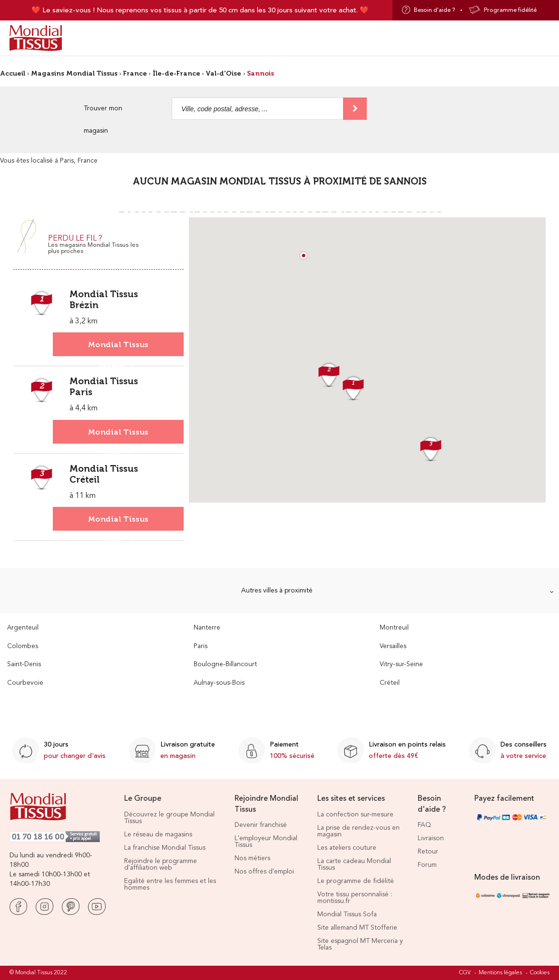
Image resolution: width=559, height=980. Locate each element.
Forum (427, 865)
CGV (465, 973)
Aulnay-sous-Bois (219, 683)
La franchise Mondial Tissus (165, 848)
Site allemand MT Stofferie (357, 928)
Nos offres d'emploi (264, 872)
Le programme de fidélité (356, 881)
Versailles (393, 646)
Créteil (390, 683)
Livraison (431, 838)
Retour (428, 852)
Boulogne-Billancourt (225, 665)
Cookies (540, 973)
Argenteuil (23, 628)
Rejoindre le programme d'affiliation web (161, 864)
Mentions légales (500, 973)
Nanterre (207, 628)
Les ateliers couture (347, 848)
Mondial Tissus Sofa (347, 914)
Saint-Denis (24, 665)
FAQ (424, 825)
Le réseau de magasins (158, 834)
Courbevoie (25, 683)
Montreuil (394, 628)
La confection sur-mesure (355, 815)
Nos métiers (252, 858)
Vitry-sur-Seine (401, 665)
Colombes (23, 646)
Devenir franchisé (261, 825)
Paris (201, 646)
